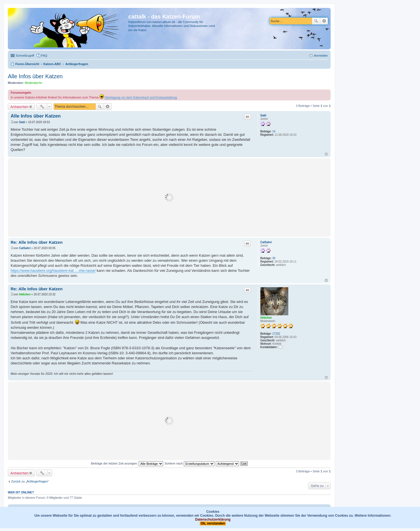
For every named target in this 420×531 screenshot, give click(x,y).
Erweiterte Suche (324, 21)
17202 (276, 334)
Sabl (263, 115)
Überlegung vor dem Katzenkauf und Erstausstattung (141, 97)
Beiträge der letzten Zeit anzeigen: (127, 463)
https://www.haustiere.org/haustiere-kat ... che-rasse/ (53, 271)
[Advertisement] (169, 197)
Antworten (19, 107)
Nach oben (326, 154)
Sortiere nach (189, 463)
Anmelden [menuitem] (321, 56)
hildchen (266, 318)
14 (274, 131)
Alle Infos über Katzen (35, 76)
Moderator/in (34, 83)
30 (274, 258)
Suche (316, 21)
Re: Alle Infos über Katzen (37, 242)
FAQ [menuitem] (44, 56)
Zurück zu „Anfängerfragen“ (30, 481)
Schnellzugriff (25, 56)
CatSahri (266, 242)
